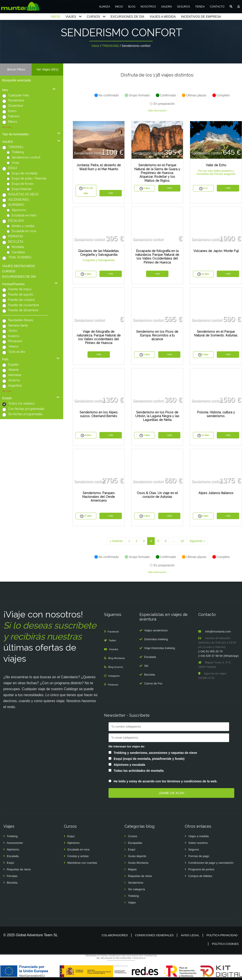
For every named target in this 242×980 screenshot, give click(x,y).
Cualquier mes (19, 95)
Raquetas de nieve (19, 871)
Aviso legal (190, 937)
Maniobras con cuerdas (82, 865)
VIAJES (71, 17)
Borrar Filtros (16, 69)
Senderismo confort (26, 157)
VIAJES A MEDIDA (163, 17)
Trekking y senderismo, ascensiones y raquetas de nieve (155, 755)
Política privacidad (222, 937)
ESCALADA (16, 221)
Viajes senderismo (156, 632)
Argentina (15, 386)
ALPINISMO (16, 205)
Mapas (132, 871)
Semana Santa (18, 325)
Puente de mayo (20, 289)
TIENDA (200, 7)
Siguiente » (197, 543)
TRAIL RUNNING (20, 257)
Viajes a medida (198, 838)
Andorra (14, 380)
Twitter (113, 642)
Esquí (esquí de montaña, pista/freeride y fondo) (149, 760)
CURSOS (93, 17)
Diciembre (16, 106)
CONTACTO (217, 7)
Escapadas (135, 845)
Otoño (13, 331)
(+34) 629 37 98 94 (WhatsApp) (218, 658)
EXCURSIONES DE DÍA (127, 17)
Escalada (150, 659)
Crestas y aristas (78, 858)
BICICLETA (16, 242)
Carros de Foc (153, 685)
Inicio (95, 46)
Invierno (14, 336)
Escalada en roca (24, 231)
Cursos (132, 838)
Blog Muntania (118, 660)
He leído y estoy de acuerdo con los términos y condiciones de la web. (165, 783)
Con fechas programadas (26, 409)
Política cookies (225, 946)
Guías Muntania (138, 865)
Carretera (18, 252)
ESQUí (13, 168)
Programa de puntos (201, 871)
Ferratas (12, 878)
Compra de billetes (200, 878)
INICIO (119, 7)
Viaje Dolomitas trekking (160, 650)
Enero (12, 111)
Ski (146, 668)
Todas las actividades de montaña (139, 772)
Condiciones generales (154, 937)
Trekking (18, 152)
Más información (157, 111)
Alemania (15, 375)
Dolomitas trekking (156, 641)
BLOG (132, 7)
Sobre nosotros (198, 845)
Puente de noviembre (24, 305)
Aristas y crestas (23, 226)
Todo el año (17, 352)
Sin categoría (136, 891)
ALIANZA (105, 7)
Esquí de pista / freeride (29, 178)
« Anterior (116, 543)
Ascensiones (15, 845)
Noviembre (16, 100)
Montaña (18, 247)
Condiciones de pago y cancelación (211, 865)
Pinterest (114, 687)
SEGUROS (184, 7)
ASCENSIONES (18, 200)
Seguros (194, 851)
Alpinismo (19, 210)
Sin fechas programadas (25, 414)
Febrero (14, 116)
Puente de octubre (21, 300)
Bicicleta (150, 676)
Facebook (114, 633)
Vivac (16, 163)
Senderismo (136, 885)
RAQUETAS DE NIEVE (23, 194)
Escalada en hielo (24, 215)
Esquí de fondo (23, 184)
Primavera (15, 341)
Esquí (10, 865)
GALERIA (167, 7)
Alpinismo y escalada (129, 766)
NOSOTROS (148, 7)
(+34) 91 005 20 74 (210, 653)
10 (182, 543)
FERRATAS (16, 236)
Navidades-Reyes (21, 320)
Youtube (115, 651)
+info (111, 193)
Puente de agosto (21, 294)
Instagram (115, 678)
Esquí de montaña (25, 173)
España (13, 365)
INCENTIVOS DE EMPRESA (201, 17)
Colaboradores (115, 937)
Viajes (132, 905)
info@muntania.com (218, 633)
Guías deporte (137, 858)
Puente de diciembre (23, 310)
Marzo (13, 122)
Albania (13, 370)
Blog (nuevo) (117, 669)
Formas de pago (199, 858)
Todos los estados (21, 403)
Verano (13, 346)
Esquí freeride (22, 189)
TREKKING (111, 46)
